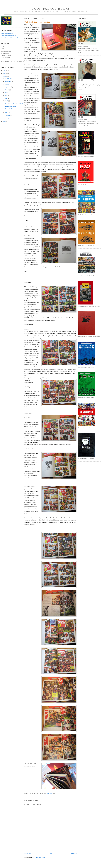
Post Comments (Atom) (39, 858)
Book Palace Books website (9, 36)
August (7, 90)
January (7, 118)
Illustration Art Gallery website (10, 38)
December (8, 79)
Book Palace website (7, 34)
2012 (5, 73)
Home (51, 854)
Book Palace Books (51, 9)
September (8, 87)
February (8, 115)
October (7, 84)
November (8, 81)
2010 (5, 121)
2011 (5, 76)
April (7, 101)
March (7, 112)
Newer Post (28, 854)
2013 (5, 71)
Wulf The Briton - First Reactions (14, 103)
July (6, 93)
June (6, 95)
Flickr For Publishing (10, 106)
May (6, 98)
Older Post (74, 854)
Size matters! (8, 109)
